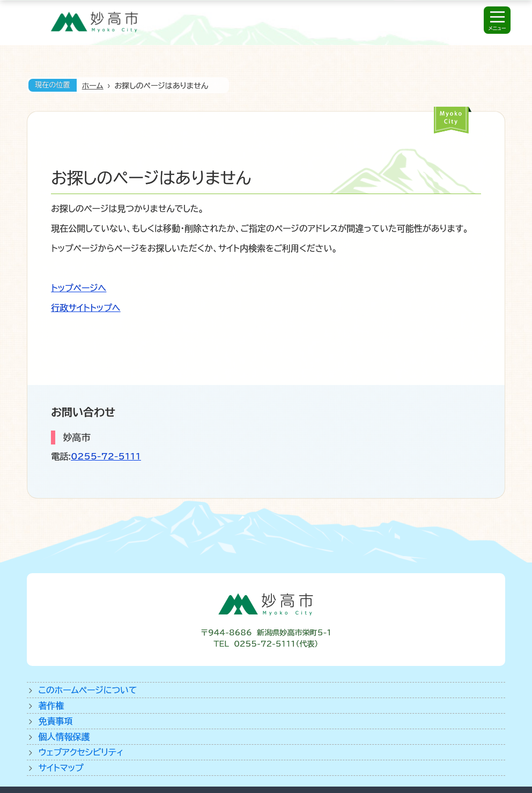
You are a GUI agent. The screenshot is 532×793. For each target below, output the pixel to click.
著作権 (51, 706)
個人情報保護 (64, 737)
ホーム (93, 86)
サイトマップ (61, 768)
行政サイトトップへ (86, 308)
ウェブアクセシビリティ (81, 752)
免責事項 (56, 721)
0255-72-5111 (106, 456)
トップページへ (79, 288)
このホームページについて (88, 690)
